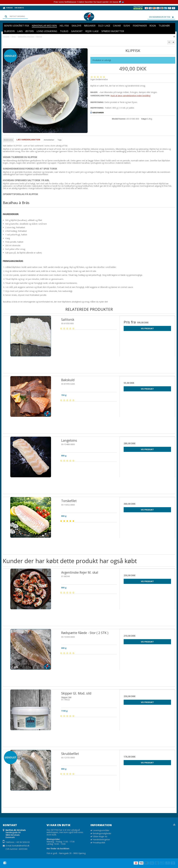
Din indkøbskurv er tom (162, 17)
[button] (169, 42)
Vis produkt (147, 328)
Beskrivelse (8, 140)
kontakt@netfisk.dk (21, 846)
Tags (60, 140)
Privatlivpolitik (99, 843)
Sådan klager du (100, 836)
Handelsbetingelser (101, 839)
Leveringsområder (101, 830)
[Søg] (15, 16)
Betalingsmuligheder (102, 833)
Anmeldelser (49, 140)
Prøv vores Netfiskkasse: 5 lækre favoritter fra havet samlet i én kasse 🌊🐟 (89, 2)
